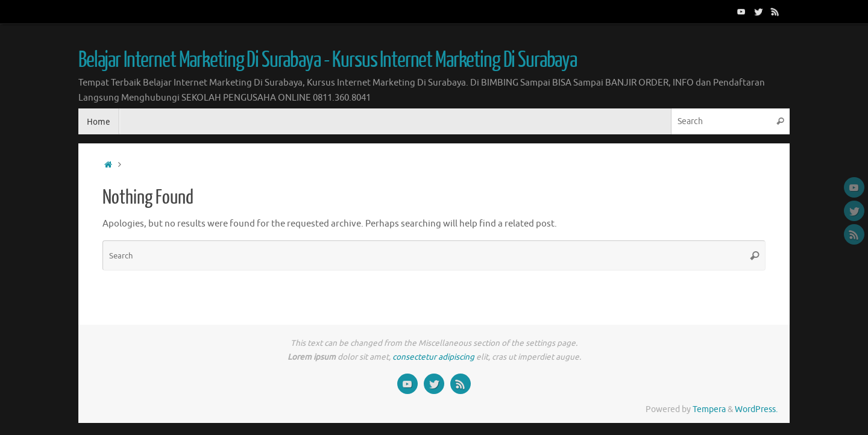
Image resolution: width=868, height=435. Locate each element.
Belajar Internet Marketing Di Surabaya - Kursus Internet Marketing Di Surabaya (328, 60)
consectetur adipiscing (433, 357)
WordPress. (756, 409)
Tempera (709, 409)
